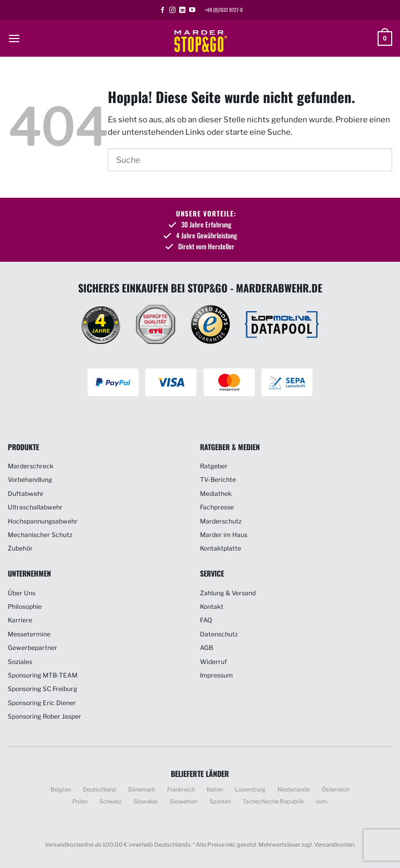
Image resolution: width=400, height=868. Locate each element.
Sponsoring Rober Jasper (45, 716)
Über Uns (22, 593)
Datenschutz (219, 634)
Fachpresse (217, 507)
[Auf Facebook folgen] (162, 10)
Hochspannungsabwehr (43, 521)
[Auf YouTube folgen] (192, 10)
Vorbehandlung (30, 480)
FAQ (206, 620)
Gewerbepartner (33, 648)
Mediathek (216, 494)
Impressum (216, 675)
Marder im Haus (224, 535)
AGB (207, 648)
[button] (14, 38)
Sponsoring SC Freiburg (42, 689)
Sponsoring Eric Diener (42, 703)
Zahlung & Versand (228, 593)
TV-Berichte (218, 480)
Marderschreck (31, 466)
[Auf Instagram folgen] (172, 10)
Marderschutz (221, 521)
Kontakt (212, 607)
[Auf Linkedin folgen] (182, 10)
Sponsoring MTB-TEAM (43, 675)
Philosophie (25, 607)
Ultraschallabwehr (35, 507)
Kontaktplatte (221, 548)
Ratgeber (214, 466)
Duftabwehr (26, 494)
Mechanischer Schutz (40, 535)
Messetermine (29, 634)
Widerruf (214, 662)
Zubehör (20, 548)
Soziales (20, 662)
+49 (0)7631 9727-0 (224, 10)
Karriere (20, 620)
